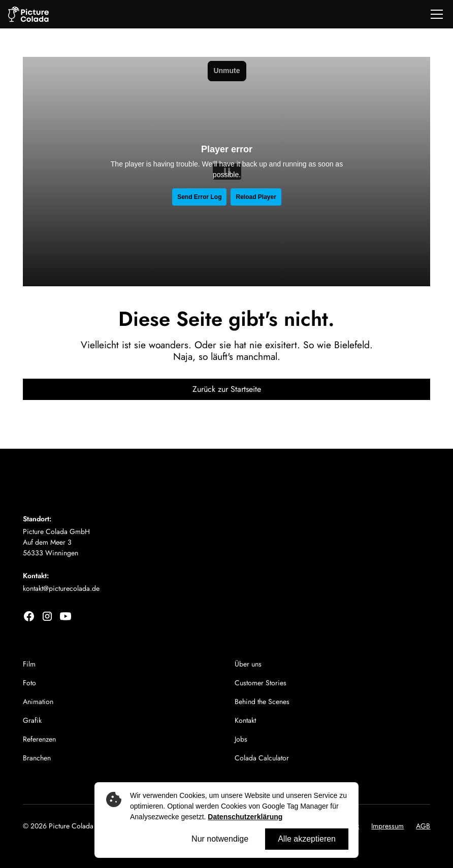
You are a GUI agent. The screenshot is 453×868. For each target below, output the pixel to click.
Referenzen (39, 739)
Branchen (37, 758)
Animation (38, 702)
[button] (435, 14)
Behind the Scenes (262, 702)
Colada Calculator (262, 758)
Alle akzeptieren (307, 839)
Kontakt (245, 720)
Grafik (32, 720)
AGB (423, 826)
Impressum (387, 826)
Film (29, 664)
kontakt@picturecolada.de (61, 588)
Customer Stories (261, 683)
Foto (29, 683)
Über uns (248, 664)
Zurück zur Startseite (227, 389)
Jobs (241, 739)
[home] (28, 14)
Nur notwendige (220, 839)
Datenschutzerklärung (245, 817)
